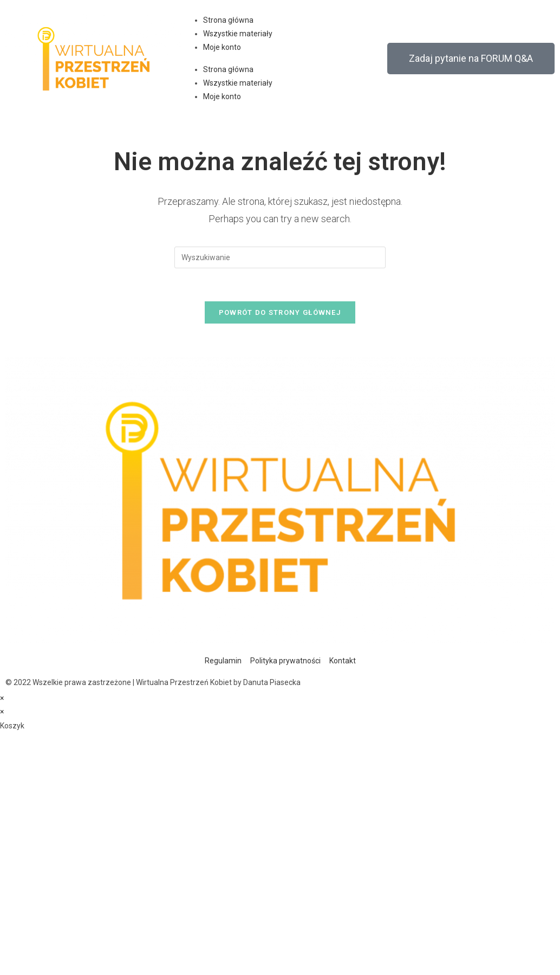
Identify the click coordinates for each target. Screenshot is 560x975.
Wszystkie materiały (238, 34)
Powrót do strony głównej (280, 312)
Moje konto (222, 47)
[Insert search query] (280, 257)
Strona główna (228, 20)
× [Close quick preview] (2, 698)
